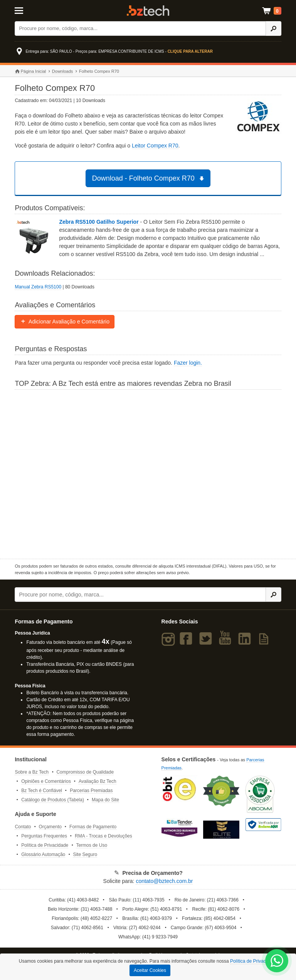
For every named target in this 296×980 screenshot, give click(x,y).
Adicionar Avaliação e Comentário (65, 322)
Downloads (62, 71)
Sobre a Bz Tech (32, 772)
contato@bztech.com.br (164, 881)
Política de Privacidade (45, 845)
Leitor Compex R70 (155, 146)
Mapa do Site (105, 800)
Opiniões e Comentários (46, 781)
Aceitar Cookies (150, 970)
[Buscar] (140, 28)
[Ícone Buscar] (273, 28)
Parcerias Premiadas (91, 791)
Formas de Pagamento (93, 827)
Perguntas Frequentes (44, 836)
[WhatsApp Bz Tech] (277, 962)
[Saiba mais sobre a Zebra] (148, 473)
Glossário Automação (43, 854)
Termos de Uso (92, 845)
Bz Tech (148, 11)
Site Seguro (85, 854)
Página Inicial (30, 71)
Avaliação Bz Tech (98, 781)
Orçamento (50, 827)
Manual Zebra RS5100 (38, 287)
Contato (23, 827)
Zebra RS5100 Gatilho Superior (99, 222)
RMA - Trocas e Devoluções (103, 836)
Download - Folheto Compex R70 (149, 178)
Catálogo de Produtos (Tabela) (53, 800)
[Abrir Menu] (33, 10)
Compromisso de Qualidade (85, 772)
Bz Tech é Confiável (42, 791)
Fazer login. (188, 363)
